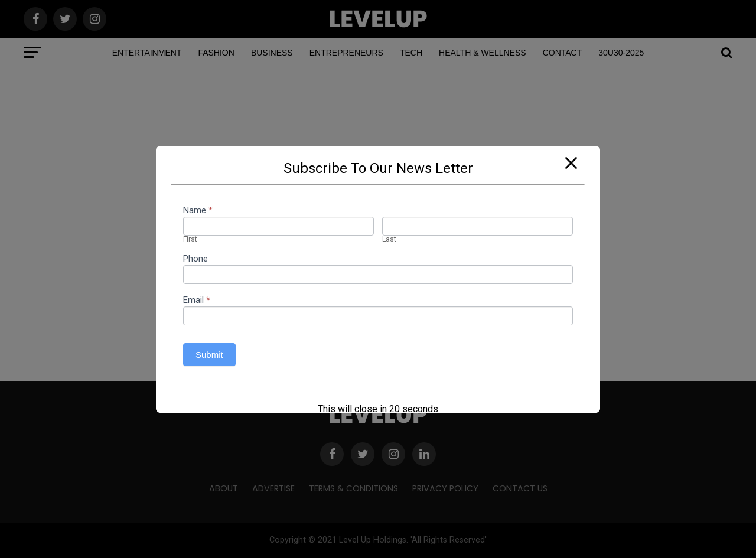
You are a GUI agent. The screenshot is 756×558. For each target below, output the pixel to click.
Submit (209, 355)
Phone (195, 259)
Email (197, 301)
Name (198, 211)
